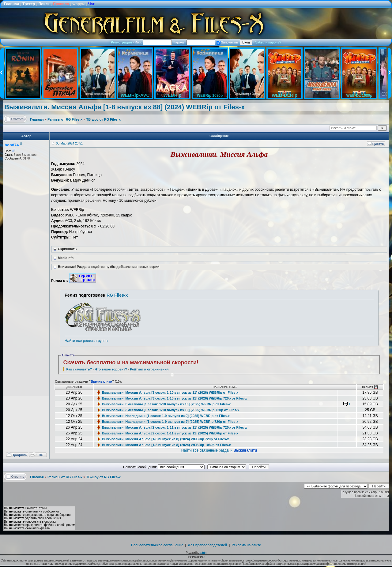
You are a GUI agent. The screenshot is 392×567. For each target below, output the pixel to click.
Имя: (153, 42)
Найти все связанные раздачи (219, 450)
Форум (78, 4)
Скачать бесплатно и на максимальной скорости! (131, 362)
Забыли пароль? (268, 42)
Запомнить (227, 42)
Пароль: (194, 42)
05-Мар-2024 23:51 (69, 143)
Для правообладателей (208, 545)
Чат (91, 4)
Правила (61, 4)
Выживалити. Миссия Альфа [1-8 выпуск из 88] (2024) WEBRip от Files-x (125, 107)
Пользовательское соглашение (157, 545)
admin (203, 553)
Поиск (44, 4)
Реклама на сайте (246, 545)
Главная (11, 4)
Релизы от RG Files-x (65, 119)
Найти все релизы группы (86, 341)
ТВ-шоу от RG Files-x (103, 119)
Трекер (29, 4)
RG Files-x (117, 295)
